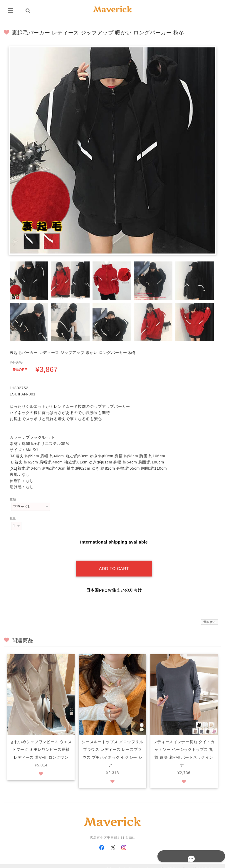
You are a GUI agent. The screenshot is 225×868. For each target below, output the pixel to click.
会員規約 (208, 863)
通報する (210, 616)
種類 (13, 499)
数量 (13, 518)
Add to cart (114, 562)
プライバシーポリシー (142, 863)
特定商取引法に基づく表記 (179, 863)
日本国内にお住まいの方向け (114, 584)
